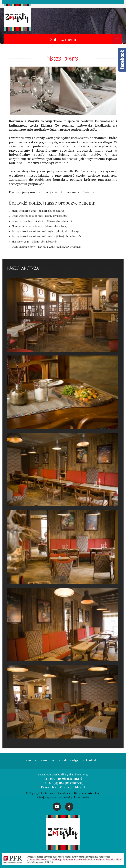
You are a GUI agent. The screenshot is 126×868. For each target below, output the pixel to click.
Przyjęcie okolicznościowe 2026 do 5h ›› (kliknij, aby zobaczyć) (46, 231)
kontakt (90, 760)
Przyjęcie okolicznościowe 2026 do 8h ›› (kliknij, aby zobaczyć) (46, 236)
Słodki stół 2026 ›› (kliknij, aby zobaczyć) (34, 242)
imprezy (48, 760)
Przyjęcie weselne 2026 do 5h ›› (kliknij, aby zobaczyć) (42, 221)
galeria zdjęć (69, 760)
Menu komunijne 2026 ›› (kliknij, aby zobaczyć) (38, 211)
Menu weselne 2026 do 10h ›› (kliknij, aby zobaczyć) (41, 226)
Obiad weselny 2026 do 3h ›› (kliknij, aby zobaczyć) (40, 216)
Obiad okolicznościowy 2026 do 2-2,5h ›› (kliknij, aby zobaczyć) (46, 247)
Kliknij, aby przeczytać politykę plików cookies (63, 797)
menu (31, 760)
